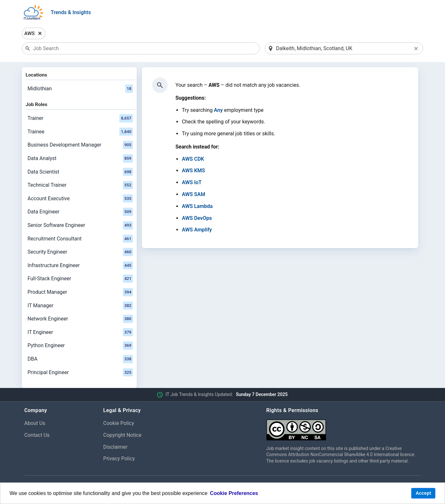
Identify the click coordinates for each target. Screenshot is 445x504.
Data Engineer (80, 212)
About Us (35, 423)
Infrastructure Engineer (80, 265)
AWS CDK (193, 159)
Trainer (80, 118)
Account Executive (80, 199)
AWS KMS (193, 171)
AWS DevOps (197, 218)
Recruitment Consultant (80, 239)
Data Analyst (80, 158)
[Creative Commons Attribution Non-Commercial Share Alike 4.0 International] (344, 427)
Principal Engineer (80, 373)
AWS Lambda (197, 206)
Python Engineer (80, 346)
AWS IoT (192, 182)
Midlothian (80, 89)
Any (218, 110)
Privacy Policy (119, 459)
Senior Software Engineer (80, 225)
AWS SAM (194, 194)
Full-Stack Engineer (80, 279)
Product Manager (80, 292)
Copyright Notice (122, 435)
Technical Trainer (80, 185)
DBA (80, 359)
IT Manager (80, 306)
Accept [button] (423, 493)
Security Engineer (80, 252)
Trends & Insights (71, 12)
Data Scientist (80, 172)
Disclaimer (115, 447)
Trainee (80, 132)
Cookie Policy (119, 423)
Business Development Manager (80, 145)
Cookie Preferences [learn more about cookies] (234, 493)
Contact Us (37, 435)
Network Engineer (80, 319)
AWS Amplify (197, 230)
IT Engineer (80, 332)
